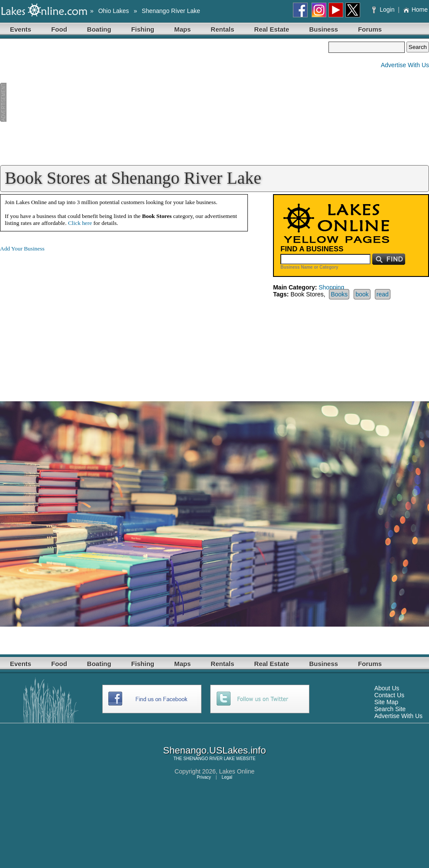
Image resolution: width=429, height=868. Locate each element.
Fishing (143, 29)
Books (339, 294)
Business (323, 29)
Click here (80, 223)
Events (21, 29)
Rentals (222, 29)
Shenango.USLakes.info (214, 750)
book (362, 294)
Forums (370, 29)
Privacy (204, 777)
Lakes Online (237, 771)
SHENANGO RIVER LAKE (209, 759)
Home (415, 10)
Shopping (331, 287)
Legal (227, 777)
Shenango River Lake (171, 11)
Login (384, 10)
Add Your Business (22, 249)
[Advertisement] (164, 102)
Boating (99, 29)
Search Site (390, 709)
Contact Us (389, 695)
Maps (182, 29)
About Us (387, 688)
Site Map (386, 702)
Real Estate (272, 29)
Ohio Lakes (114, 11)
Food (59, 29)
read (383, 294)
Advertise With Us (405, 65)
